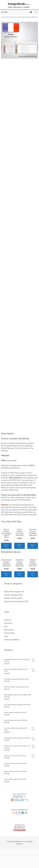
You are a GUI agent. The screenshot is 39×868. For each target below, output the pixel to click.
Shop (6, 653)
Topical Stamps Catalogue (14, 618)
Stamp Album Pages (12, 608)
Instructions (9, 647)
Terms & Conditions (12, 656)
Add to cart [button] (6, 554)
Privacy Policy (9, 650)
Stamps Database (11, 17)
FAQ (6, 643)
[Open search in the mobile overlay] (36, 12)
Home (3, 17)
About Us (8, 637)
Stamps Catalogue (11, 612)
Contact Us (8, 640)
